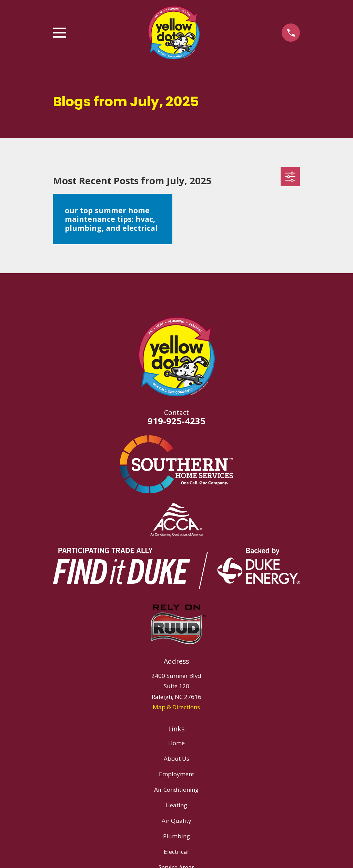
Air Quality (176, 821)
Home (176, 743)
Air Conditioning (176, 790)
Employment (176, 774)
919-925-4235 (176, 421)
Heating (176, 805)
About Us (176, 758)
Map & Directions (176, 707)
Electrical (176, 852)
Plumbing (176, 836)
